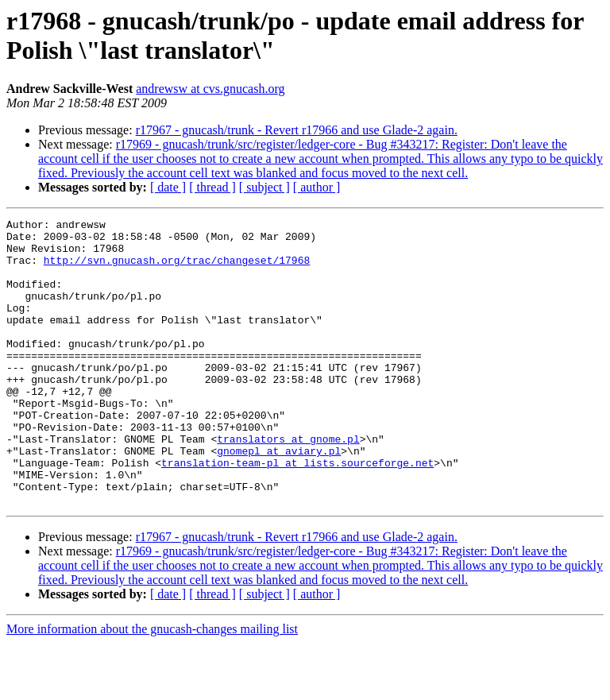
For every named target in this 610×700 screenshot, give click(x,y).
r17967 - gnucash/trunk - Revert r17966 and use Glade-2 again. (297, 130)
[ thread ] (212, 187)
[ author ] (317, 187)
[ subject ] (264, 187)
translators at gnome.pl (288, 484)
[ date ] (168, 187)
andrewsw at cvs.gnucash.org (210, 89)
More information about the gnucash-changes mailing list (152, 686)
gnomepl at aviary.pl (279, 498)
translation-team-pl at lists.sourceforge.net (297, 512)
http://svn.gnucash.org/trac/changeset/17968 (177, 269)
